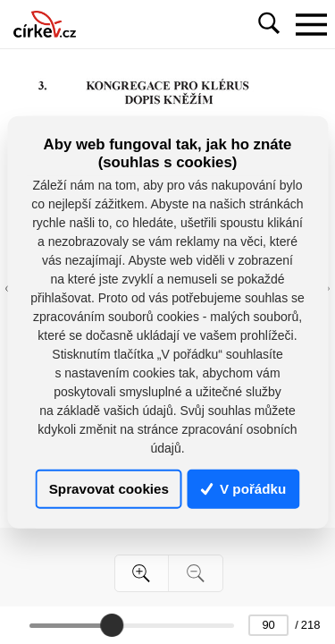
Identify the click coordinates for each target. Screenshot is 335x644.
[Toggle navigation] (311, 24)
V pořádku (244, 489)
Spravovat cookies (109, 489)
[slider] (112, 625)
